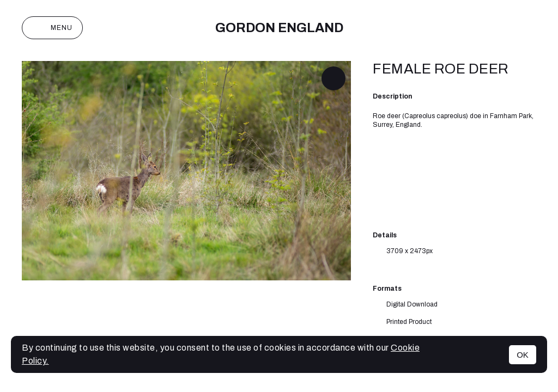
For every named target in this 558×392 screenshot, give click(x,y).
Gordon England (279, 28)
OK (523, 355)
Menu (52, 28)
